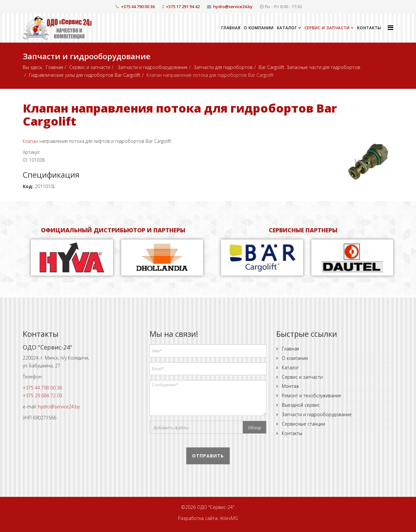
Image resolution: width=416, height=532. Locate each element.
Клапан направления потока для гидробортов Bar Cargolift (180, 115)
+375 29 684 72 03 (42, 396)
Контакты (369, 28)
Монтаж (290, 386)
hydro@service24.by (233, 7)
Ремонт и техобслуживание (311, 396)
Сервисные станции (303, 424)
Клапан (30, 141)
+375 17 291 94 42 (183, 7)
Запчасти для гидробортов (223, 67)
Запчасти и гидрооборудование (152, 67)
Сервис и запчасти (327, 28)
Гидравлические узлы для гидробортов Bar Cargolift (85, 75)
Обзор (255, 428)
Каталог (287, 28)
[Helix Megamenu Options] (390, 27)
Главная (231, 28)
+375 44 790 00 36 (138, 7)
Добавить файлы (171, 428)
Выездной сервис (300, 405)
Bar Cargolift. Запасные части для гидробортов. (310, 67)
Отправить (208, 456)
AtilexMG (229, 518)
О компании (259, 28)
